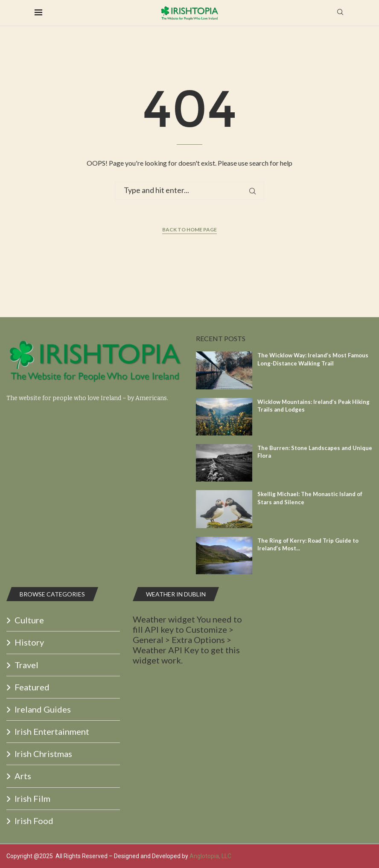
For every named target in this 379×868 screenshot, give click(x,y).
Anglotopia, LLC (210, 856)
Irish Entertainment (52, 731)
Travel (26, 665)
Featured (32, 687)
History (29, 642)
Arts (23, 776)
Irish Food (34, 821)
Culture (29, 620)
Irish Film (32, 798)
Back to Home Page (189, 229)
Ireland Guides (43, 709)
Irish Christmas (43, 754)
